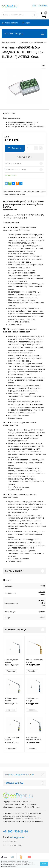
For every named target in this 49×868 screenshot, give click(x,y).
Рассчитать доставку (15, 169)
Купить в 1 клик (24, 157)
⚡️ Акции (26, 23)
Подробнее (11, 671)
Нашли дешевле (13, 163)
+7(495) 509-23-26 (16, 831)
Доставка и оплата (10, 23)
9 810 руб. (35, 705)
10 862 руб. (35, 666)
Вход (34, 5)
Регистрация (43, 5)
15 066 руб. (14, 666)
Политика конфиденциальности (15, 865)
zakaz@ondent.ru (19, 837)
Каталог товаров (24, 34)
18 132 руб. (35, 744)
